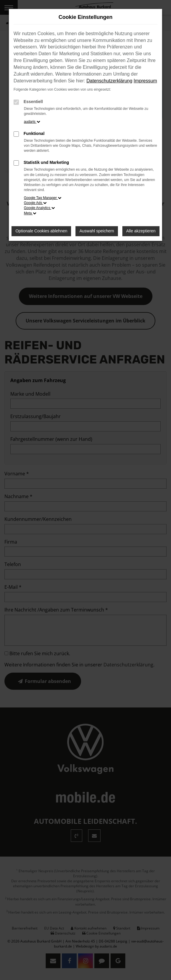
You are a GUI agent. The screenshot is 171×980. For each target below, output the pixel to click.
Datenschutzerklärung (109, 81)
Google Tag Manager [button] (43, 198)
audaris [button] (32, 122)
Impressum (145, 81)
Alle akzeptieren (141, 231)
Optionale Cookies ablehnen (41, 231)
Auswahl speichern (97, 231)
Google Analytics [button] (39, 208)
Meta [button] (30, 213)
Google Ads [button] (35, 203)
